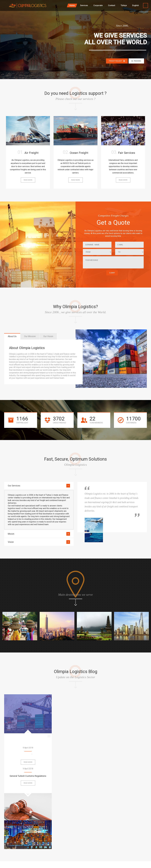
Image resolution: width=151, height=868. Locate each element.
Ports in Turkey (28, 755)
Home (85, 829)
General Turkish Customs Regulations (75, 716)
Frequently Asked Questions (123, 755)
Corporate (131, 829)
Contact (108, 841)
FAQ (84, 841)
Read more (29, 181)
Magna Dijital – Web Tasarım (16, 858)
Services (108, 829)
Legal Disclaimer (135, 841)
